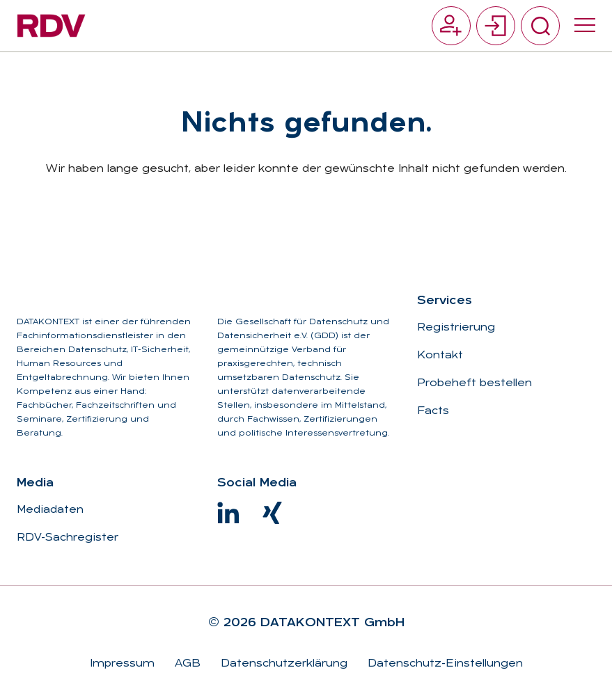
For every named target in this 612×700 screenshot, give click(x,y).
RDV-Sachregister (68, 538)
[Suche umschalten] (540, 26)
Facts (433, 411)
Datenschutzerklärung (282, 664)
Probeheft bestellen (474, 383)
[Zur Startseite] (51, 26)
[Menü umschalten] (585, 26)
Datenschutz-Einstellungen (444, 664)
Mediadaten (50, 510)
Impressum (122, 664)
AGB (186, 664)
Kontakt (440, 356)
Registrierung (456, 328)
